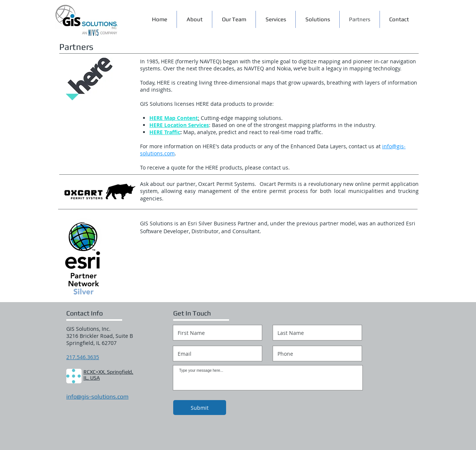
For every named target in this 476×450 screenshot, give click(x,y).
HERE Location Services (179, 125)
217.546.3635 (83, 357)
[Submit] (200, 408)
